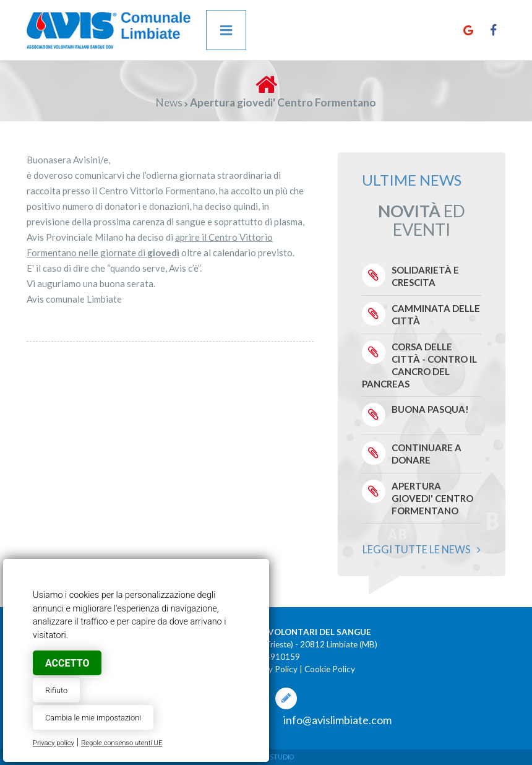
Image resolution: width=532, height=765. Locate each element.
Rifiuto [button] (56, 690)
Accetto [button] (67, 663)
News (169, 102)
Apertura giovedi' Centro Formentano (432, 498)
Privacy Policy (271, 669)
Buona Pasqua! (430, 409)
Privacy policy (54, 743)
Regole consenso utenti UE (122, 743)
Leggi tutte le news (422, 550)
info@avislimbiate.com (337, 720)
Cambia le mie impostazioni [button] (93, 718)
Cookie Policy (330, 669)
